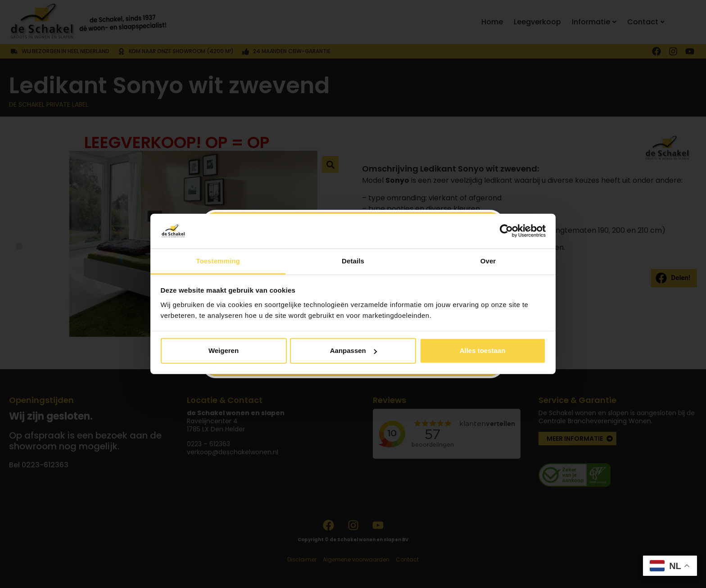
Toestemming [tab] (218, 261)
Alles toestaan (483, 351)
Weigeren (224, 351)
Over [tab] (488, 261)
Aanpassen (353, 351)
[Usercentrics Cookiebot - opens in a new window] (506, 231)
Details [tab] (353, 261)
